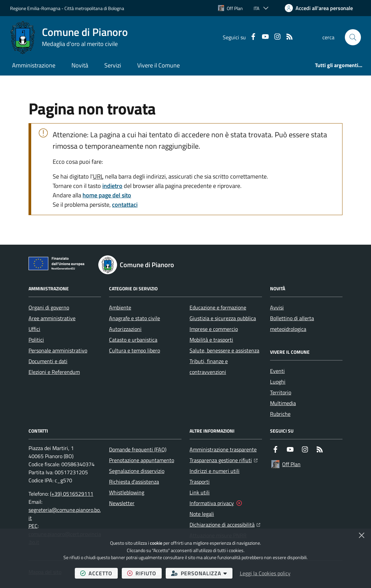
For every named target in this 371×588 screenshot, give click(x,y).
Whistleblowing (127, 492)
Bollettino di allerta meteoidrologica (292, 324)
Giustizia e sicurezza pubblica (223, 318)
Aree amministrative (52, 318)
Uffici (34, 329)
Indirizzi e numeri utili (215, 471)
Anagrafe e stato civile (135, 318)
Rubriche (280, 414)
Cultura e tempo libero (135, 350)
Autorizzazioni (125, 329)
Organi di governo (49, 307)
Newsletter (122, 503)
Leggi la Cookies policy (265, 573)
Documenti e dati (48, 361)
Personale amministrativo (58, 350)
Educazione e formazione (218, 307)
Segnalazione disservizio (137, 471)
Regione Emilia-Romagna (35, 8)
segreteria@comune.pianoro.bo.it (65, 514)
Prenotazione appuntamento (142, 460)
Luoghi (278, 382)
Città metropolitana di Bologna (94, 8)
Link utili (200, 492)
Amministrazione (34, 65)
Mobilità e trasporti (211, 340)
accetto (99, 573)
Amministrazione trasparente (223, 449)
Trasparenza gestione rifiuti (224, 459)
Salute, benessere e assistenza (224, 350)
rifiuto (144, 573)
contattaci (125, 205)
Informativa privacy (212, 503)
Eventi (277, 371)
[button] (353, 37)
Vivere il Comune (158, 65)
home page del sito (107, 195)
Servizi (113, 65)
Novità (80, 65)
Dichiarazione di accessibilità (225, 524)
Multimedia (283, 403)
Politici (36, 340)
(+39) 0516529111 (72, 494)
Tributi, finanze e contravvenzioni (209, 366)
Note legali (202, 514)
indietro (112, 186)
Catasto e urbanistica (133, 340)
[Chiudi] (362, 535)
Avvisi (277, 307)
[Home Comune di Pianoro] (69, 37)
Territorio (281, 392)
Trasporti (200, 482)
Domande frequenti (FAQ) (138, 449)
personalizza (202, 573)
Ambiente (120, 307)
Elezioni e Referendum (54, 372)
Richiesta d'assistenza (134, 482)
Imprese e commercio (214, 329)
